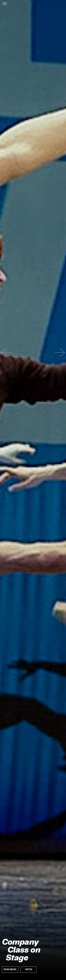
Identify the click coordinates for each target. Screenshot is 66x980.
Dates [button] (29, 969)
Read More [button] (10, 969)
